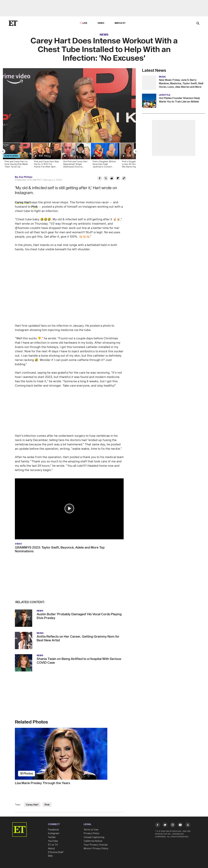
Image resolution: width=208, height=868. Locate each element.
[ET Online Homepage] (13, 23)
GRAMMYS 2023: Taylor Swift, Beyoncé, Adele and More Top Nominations (60, 549)
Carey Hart (23, 202)
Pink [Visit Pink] (47, 805)
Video (101, 23)
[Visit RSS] (188, 825)
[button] (69, 508)
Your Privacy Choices (96, 845)
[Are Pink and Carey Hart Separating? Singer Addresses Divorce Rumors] (76, 156)
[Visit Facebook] (158, 825)
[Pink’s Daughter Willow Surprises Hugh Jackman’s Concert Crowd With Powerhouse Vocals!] (105, 156)
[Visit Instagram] (173, 825)
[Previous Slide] (3, 151)
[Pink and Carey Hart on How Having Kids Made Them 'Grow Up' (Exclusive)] (17, 156)
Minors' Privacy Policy (96, 849)
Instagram (54, 833)
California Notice (93, 841)
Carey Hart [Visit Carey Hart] (32, 805)
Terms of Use (91, 830)
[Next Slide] (136, 151)
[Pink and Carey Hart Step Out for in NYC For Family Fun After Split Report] (46, 156)
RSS (50, 856)
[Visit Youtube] (180, 825)
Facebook (53, 830)
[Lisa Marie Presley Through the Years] (69, 754)
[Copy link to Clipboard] (124, 179)
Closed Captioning (94, 837)
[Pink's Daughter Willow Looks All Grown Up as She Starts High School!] (134, 156)
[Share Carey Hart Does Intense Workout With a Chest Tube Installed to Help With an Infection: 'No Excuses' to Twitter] (106, 179)
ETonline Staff (56, 852)
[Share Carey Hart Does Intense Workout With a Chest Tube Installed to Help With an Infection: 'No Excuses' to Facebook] (100, 179)
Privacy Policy (92, 833)
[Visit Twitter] (165, 825)
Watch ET (120, 23)
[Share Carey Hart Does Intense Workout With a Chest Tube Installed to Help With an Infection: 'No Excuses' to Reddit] (112, 179)
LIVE (85, 23)
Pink (34, 207)
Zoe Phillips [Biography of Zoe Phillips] (25, 177)
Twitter (52, 837)
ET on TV (53, 845)
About (51, 849)
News (104, 35)
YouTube (53, 841)
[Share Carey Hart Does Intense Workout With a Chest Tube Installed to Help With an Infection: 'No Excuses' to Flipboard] (118, 179)
